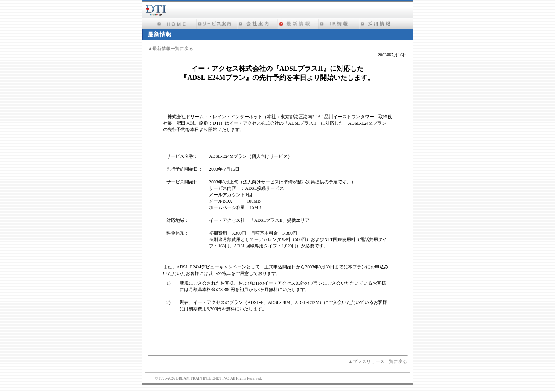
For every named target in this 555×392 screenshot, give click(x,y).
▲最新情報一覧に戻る (171, 49)
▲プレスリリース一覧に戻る (378, 361)
